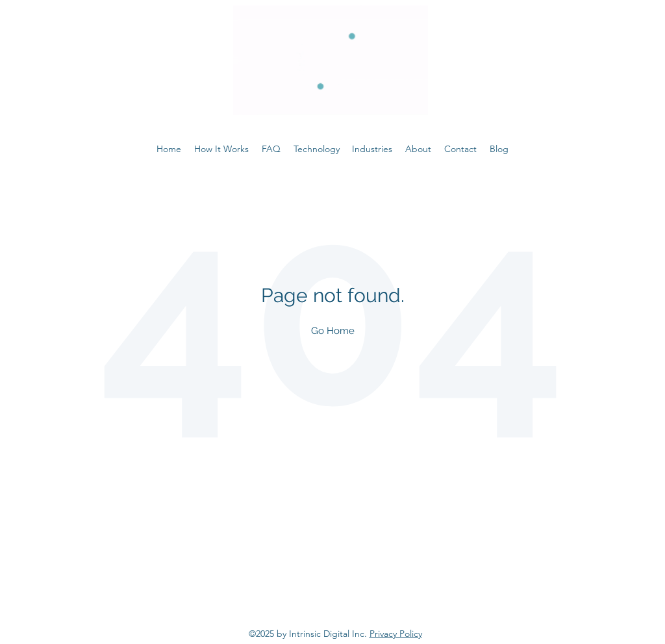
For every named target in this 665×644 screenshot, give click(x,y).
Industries (372, 149)
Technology (317, 149)
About (418, 149)
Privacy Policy (396, 634)
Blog (499, 149)
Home (169, 149)
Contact (460, 149)
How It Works (221, 149)
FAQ (271, 149)
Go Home (333, 330)
